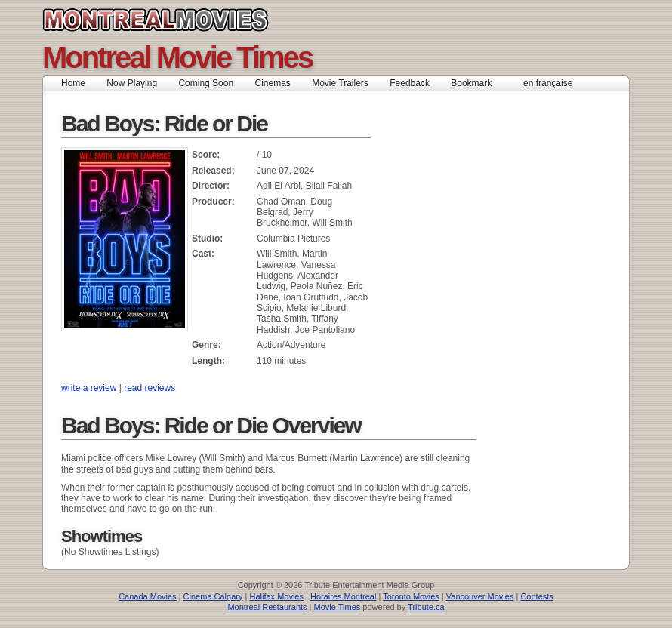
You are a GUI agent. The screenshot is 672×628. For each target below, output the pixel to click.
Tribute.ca (426, 607)
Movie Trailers (340, 83)
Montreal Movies (189, 20)
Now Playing (132, 83)
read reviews (150, 388)
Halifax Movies (276, 596)
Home (73, 83)
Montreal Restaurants (267, 607)
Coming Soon (206, 83)
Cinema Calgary (213, 596)
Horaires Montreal (343, 596)
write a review (89, 388)
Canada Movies (147, 596)
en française (548, 83)
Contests (536, 596)
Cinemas (272, 83)
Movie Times (338, 607)
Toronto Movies (411, 596)
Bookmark (476, 83)
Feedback (410, 83)
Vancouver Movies (480, 596)
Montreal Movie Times (177, 57)
